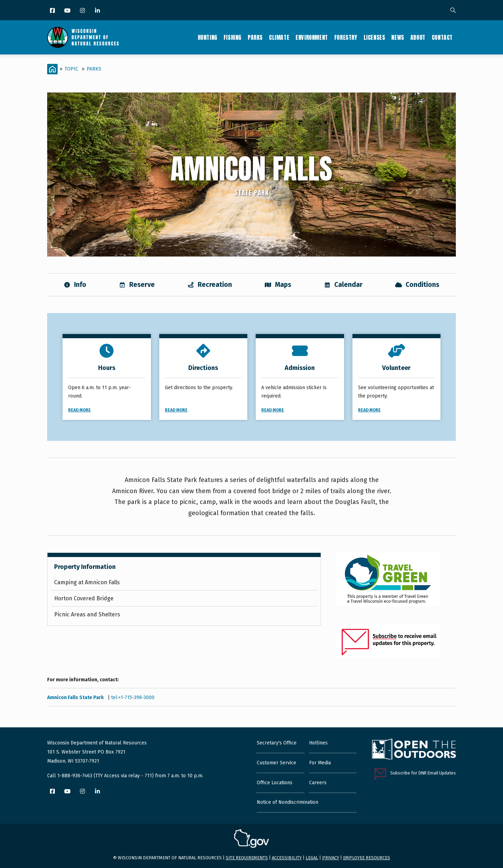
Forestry (346, 37)
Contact (442, 37)
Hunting (207, 37)
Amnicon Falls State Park (76, 698)
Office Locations (275, 783)
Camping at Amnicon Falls (87, 582)
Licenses (374, 37)
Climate (279, 37)
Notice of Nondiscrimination (287, 802)
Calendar (343, 285)
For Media (320, 763)
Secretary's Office (277, 743)
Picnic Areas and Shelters (87, 614)
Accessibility (287, 858)
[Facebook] (53, 11)
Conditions (417, 285)
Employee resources (367, 858)
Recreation (210, 285)
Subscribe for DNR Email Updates (423, 773)
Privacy (331, 858)
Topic (71, 69)
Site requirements (247, 858)
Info (75, 285)
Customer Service (276, 763)
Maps (278, 285)
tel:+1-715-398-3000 (133, 698)
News (398, 37)
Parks (255, 37)
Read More (79, 410)
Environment (312, 37)
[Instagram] (83, 11)
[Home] (52, 69)
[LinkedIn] (98, 11)
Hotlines (318, 743)
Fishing (232, 37)
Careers (318, 783)
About (418, 37)
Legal (312, 858)
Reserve (137, 285)
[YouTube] (68, 11)
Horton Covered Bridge (84, 598)
